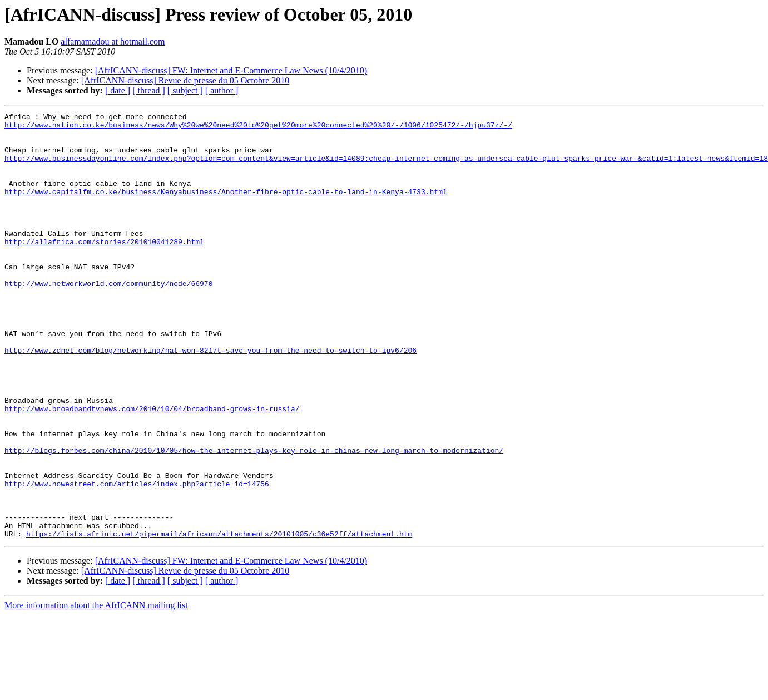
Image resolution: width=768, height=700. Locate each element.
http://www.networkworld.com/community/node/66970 (108, 318)
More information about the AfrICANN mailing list (96, 690)
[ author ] (222, 90)
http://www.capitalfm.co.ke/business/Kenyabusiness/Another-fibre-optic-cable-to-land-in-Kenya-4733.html (226, 208)
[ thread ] (149, 90)
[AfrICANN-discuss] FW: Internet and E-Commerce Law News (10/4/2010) (231, 70)
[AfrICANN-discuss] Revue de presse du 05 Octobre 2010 (185, 80)
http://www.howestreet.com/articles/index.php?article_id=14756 (137, 559)
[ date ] (118, 90)
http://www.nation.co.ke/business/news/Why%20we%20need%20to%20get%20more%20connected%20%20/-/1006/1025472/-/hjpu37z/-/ (258, 128)
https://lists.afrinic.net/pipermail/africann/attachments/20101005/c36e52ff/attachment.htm (219, 619)
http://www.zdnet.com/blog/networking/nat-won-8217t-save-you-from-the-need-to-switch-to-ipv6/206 (210, 398)
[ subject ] (185, 90)
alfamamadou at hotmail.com (113, 41)
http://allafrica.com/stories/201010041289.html (104, 268)
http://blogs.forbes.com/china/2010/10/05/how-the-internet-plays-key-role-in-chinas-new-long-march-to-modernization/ (254, 519)
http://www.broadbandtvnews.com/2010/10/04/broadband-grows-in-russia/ (152, 469)
